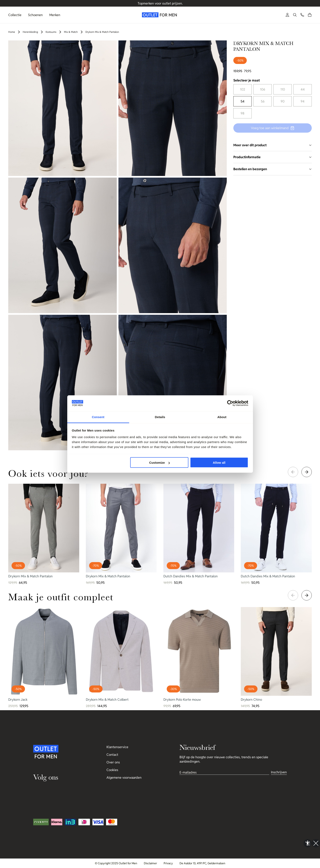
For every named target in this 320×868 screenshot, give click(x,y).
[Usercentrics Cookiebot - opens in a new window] (230, 403)
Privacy (168, 863)
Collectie (15, 15)
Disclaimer (150, 863)
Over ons (113, 762)
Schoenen (35, 15)
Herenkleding (30, 32)
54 (243, 101)
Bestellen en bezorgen (273, 169)
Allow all (219, 463)
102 (243, 89)
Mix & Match (71, 32)
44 (303, 89)
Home (12, 32)
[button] (295, 15)
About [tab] (222, 417)
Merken (55, 15)
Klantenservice (117, 747)
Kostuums (51, 32)
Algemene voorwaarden (124, 778)
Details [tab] (160, 417)
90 (283, 101)
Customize (159, 463)
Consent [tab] (98, 417)
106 (263, 89)
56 (263, 101)
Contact (112, 755)
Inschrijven (279, 772)
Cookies (112, 770)
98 (243, 113)
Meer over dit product (273, 145)
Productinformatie (273, 157)
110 (283, 89)
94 (303, 101)
